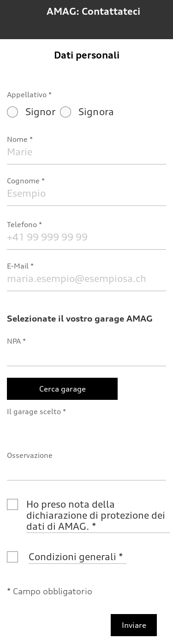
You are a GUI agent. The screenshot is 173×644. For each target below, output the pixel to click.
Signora (87, 112)
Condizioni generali (72, 557)
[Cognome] (86, 193)
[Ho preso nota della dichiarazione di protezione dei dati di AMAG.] (12, 504)
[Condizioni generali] (12, 557)
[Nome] (86, 152)
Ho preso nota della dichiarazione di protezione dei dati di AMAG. (97, 515)
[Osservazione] (86, 468)
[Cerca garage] (62, 389)
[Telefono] (86, 237)
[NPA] (86, 354)
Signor (31, 112)
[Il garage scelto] (86, 424)
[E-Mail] (86, 278)
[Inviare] (134, 625)
